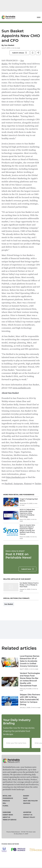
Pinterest (28, 483)
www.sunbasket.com (22, 388)
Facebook (9, 483)
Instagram (18, 483)
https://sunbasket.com (16, 477)
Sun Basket (9, 45)
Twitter (38, 483)
